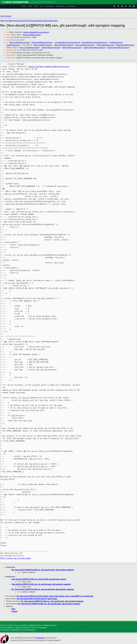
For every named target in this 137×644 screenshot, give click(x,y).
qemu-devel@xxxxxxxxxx (64, 45)
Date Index (42, 21)
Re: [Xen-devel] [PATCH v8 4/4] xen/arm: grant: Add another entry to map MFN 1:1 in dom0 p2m (55, 596)
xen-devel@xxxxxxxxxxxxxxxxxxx (67, 42)
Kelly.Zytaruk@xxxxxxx (106, 45)
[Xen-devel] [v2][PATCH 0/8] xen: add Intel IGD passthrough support (39, 579)
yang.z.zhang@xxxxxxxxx (29, 48)
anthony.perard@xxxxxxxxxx (94, 48)
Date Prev (4, 21)
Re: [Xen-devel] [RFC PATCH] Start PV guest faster (37, 599)
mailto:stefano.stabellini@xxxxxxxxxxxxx (49, 67)
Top (2, 16)
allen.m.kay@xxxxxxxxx (43, 45)
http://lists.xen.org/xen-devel (16, 558)
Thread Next (33, 21)
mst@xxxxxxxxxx (116, 42)
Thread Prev (22, 21)
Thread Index (52, 21)
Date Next (13, 21)
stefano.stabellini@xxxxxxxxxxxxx (36, 32)
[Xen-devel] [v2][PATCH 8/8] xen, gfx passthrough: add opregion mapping (41, 584)
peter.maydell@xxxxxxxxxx (20, 42)
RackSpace (41, 638)
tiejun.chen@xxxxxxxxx (32, 35)
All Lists (8, 16)
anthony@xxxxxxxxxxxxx (51, 48)
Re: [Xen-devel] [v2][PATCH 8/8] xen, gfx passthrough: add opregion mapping (43, 570)
